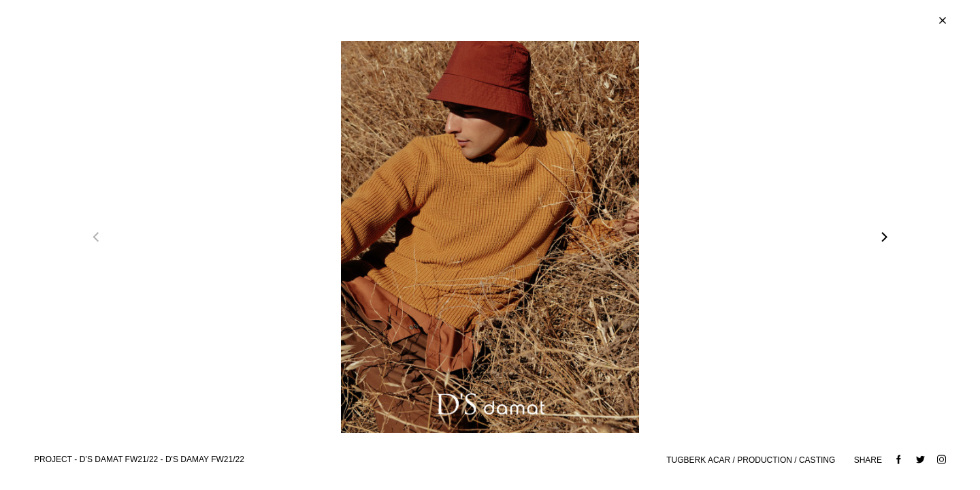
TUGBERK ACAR (698, 460)
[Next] (883, 237)
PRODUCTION (765, 460)
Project (53, 459)
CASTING (818, 460)
